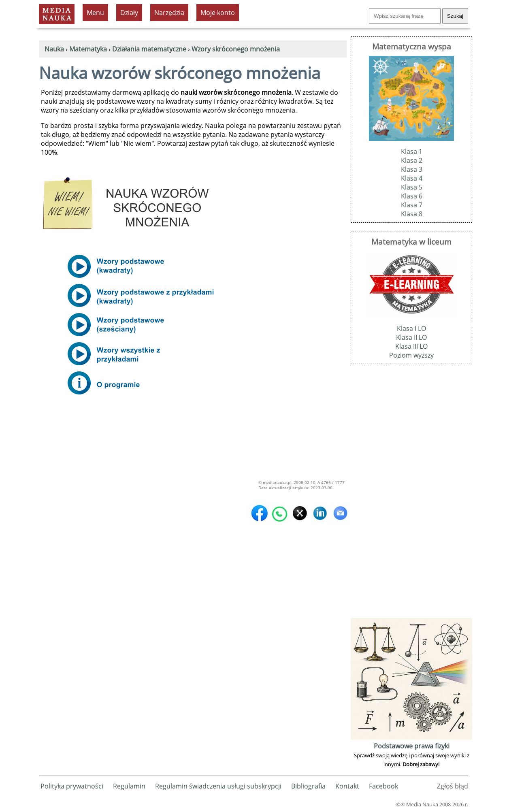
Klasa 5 (412, 187)
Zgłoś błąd (453, 786)
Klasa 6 (412, 196)
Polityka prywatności (72, 786)
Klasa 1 (412, 151)
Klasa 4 (412, 178)
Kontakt (347, 786)
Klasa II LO (411, 337)
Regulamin (129, 786)
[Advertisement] (411, 494)
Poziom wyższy (411, 355)
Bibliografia (308, 786)
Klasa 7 (412, 205)
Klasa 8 (412, 214)
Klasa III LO (411, 346)
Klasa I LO (411, 328)
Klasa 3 (412, 169)
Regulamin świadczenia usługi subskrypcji (218, 786)
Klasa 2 (412, 160)
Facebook (383, 786)
